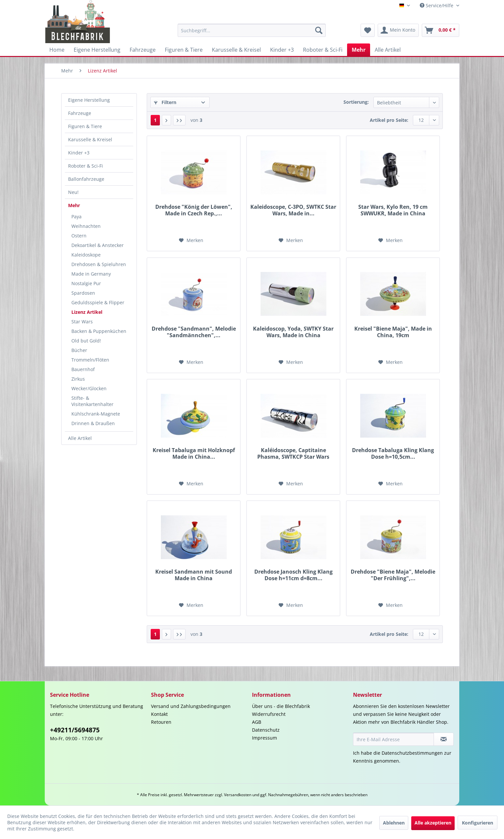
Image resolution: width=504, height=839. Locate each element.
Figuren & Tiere (85, 126)
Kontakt (159, 714)
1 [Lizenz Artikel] (155, 120)
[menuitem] (252, 30)
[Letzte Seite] (179, 120)
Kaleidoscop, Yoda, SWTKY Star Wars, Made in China (293, 332)
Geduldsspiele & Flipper (98, 302)
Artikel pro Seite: (389, 120)
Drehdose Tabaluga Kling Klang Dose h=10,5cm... (393, 453)
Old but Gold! (86, 341)
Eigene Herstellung (89, 100)
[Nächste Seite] (166, 120)
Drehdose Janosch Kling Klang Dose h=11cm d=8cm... (293, 575)
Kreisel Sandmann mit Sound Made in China (194, 575)
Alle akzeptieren (433, 823)
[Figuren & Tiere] (184, 50)
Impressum (265, 738)
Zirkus (78, 379)
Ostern (79, 236)
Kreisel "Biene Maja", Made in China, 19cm (393, 332)
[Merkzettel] (368, 30)
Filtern (165, 102)
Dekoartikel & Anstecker (98, 245)
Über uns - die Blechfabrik (281, 706)
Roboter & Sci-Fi (86, 166)
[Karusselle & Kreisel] (236, 50)
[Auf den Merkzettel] (191, 240)
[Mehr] (359, 50)
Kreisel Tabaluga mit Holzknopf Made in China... (194, 453)
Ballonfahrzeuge (86, 179)
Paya (76, 217)
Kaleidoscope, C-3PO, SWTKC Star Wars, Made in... (293, 210)
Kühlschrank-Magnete (96, 414)
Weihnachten (86, 226)
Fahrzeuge (80, 113)
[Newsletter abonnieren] (444, 739)
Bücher (79, 350)
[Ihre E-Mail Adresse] (393, 739)
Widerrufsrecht (269, 714)
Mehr (74, 205)
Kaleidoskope (86, 255)
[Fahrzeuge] (143, 50)
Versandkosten (238, 795)
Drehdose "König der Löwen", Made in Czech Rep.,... (194, 210)
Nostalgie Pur (86, 283)
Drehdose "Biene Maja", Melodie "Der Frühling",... (393, 575)
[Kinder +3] (282, 50)
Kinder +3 (79, 153)
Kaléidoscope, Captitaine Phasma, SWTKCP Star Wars (293, 453)
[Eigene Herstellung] (97, 50)
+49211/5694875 (75, 730)
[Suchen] (319, 30)
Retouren (161, 722)
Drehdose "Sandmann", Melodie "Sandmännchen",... (194, 332)
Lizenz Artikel (87, 312)
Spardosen (83, 293)
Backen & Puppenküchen (99, 331)
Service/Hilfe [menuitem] (437, 5)
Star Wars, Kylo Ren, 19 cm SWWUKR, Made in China (393, 210)
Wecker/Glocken (89, 388)
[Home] (57, 50)
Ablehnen (394, 823)
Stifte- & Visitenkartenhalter (92, 401)
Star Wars (82, 322)
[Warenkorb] (441, 30)
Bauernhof (83, 369)
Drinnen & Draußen (93, 423)
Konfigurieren (478, 823)
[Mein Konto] (398, 30)
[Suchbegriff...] (252, 30)
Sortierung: (356, 102)
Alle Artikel (80, 438)
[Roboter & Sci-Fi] (323, 50)
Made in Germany (91, 274)
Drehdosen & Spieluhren (99, 264)
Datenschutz (266, 730)
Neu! (73, 192)
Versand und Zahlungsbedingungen (191, 706)
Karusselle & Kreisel (90, 139)
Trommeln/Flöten (90, 360)
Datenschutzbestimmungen (412, 753)
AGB (257, 722)
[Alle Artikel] (388, 50)
